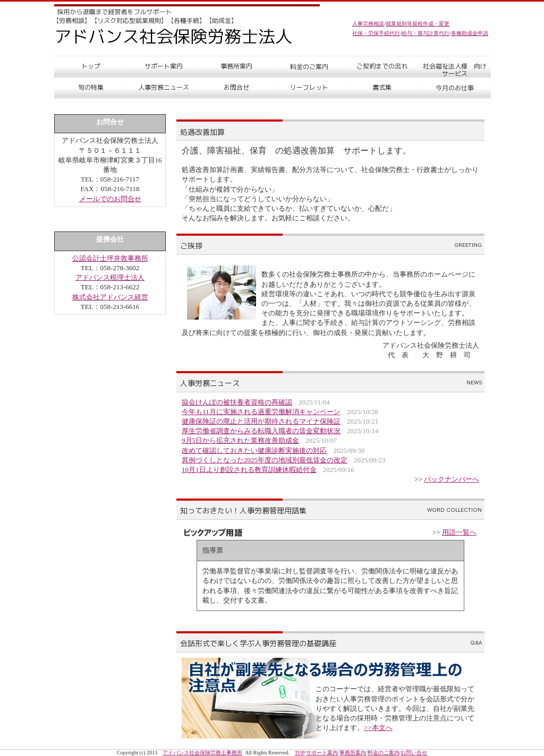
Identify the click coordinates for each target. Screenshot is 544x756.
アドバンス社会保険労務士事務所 (202, 753)
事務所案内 (353, 753)
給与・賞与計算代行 (426, 33)
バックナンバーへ (452, 479)
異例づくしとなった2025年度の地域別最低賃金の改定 (265, 460)
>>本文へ (378, 728)
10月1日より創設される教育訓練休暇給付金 (249, 470)
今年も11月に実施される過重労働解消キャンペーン (261, 412)
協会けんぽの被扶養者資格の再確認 (237, 402)
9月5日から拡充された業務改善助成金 (240, 440)
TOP (300, 753)
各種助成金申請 (470, 33)
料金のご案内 (384, 753)
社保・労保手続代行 (376, 33)
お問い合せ (414, 753)
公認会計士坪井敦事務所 (110, 258)
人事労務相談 (368, 24)
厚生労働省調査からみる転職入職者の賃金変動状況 (261, 431)
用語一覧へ (459, 532)
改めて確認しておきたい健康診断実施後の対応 (254, 450)
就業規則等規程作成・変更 (418, 24)
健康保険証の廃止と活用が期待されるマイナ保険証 (261, 421)
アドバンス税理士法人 (110, 277)
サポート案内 (322, 753)
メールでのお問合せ (110, 199)
